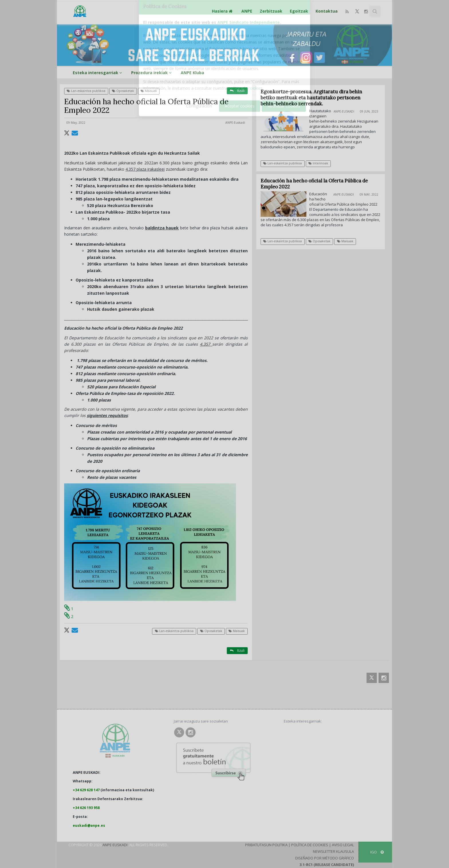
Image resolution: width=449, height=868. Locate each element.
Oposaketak (123, 91)
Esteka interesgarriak (98, 73)
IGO (377, 852)
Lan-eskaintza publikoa (86, 91)
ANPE (247, 11)
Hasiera (223, 11)
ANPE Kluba (192, 73)
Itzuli (237, 91)
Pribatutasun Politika (266, 845)
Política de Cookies (310, 845)
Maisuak (149, 91)
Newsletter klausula (333, 851)
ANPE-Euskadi (235, 123)
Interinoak (318, 163)
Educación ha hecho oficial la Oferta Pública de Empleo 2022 (314, 184)
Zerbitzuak (271, 11)
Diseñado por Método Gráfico (325, 858)
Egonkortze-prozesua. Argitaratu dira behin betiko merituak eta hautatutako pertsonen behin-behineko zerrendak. (311, 98)
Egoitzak (299, 11)
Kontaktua (327, 11)
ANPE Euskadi (115, 845)
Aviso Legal (343, 845)
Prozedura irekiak (152, 73)
